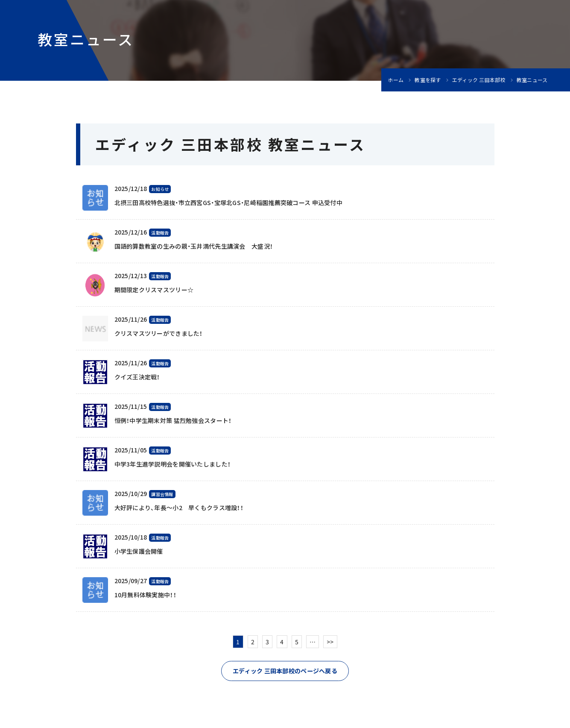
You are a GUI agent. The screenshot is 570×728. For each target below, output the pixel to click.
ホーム (396, 80)
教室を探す (428, 80)
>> (330, 642)
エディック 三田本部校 (479, 80)
